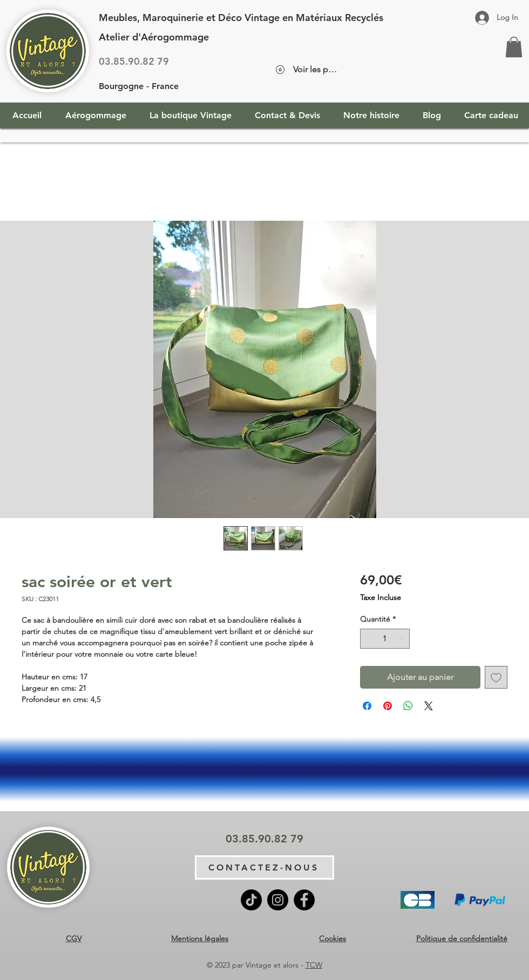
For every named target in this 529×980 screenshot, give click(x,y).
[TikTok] (251, 900)
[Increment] (401, 639)
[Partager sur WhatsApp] (408, 706)
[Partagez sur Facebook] (367, 706)
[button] (514, 47)
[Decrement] (368, 639)
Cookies (333, 938)
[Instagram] (278, 900)
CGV (74, 938)
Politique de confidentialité (462, 938)
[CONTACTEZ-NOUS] (264, 867)
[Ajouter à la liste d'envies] (496, 677)
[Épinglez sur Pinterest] (388, 706)
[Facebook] (304, 900)
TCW (314, 965)
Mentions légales (200, 938)
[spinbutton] (385, 639)
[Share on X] (429, 706)
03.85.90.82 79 (134, 61)
